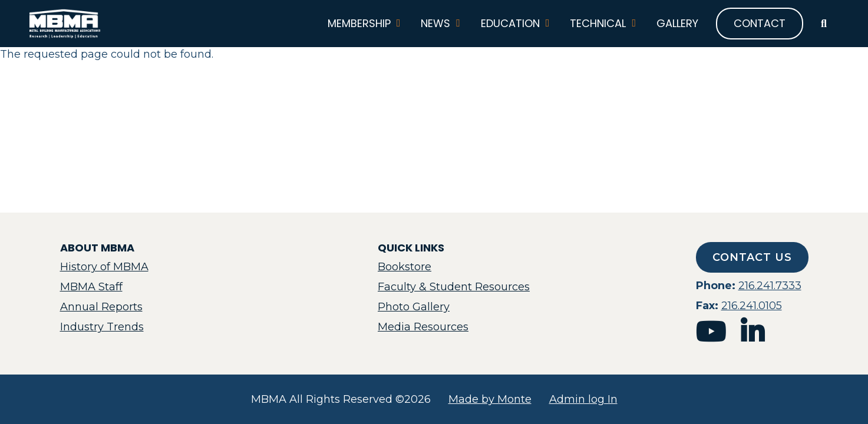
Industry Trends (102, 327)
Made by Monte (490, 399)
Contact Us (752, 257)
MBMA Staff (91, 287)
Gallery (677, 24)
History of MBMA (104, 267)
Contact (760, 23)
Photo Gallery (414, 307)
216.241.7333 (770, 286)
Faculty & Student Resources (454, 287)
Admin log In (583, 399)
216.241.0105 (752, 306)
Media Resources (423, 327)
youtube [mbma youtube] (711, 332)
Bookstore (405, 267)
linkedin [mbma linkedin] (752, 332)
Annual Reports (101, 307)
